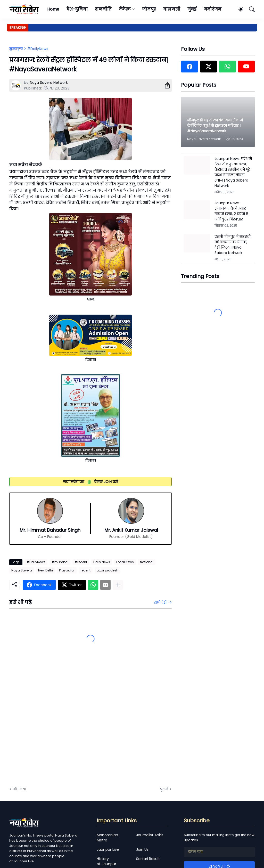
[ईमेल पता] (219, 852)
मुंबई (192, 9)
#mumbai (60, 562)
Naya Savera (22, 570)
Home (53, 9)
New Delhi (46, 570)
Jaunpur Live (108, 849)
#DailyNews (38, 49)
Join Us (142, 849)
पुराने (164, 789)
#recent (81, 562)
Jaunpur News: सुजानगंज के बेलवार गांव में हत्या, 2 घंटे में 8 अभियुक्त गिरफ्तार (231, 211)
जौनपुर (149, 9)
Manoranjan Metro (107, 838)
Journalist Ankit (150, 835)
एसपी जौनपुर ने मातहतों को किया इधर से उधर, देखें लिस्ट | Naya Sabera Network (233, 245)
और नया (19, 789)
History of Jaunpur (106, 861)
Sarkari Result (148, 859)
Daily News (102, 562)
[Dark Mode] (238, 9)
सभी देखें (160, 602)
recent (86, 570)
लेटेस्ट (125, 9)
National (147, 562)
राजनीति (103, 9)
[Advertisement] (61, 724)
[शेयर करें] (165, 85)
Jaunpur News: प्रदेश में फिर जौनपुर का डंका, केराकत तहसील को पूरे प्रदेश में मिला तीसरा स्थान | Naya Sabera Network (233, 172)
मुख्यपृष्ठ (16, 49)
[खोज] (250, 9)
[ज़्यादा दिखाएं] (118, 585)
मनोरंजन (213, 9)
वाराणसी (172, 9)
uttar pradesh (108, 570)
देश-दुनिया (77, 9)
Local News (125, 562)
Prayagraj (67, 570)
